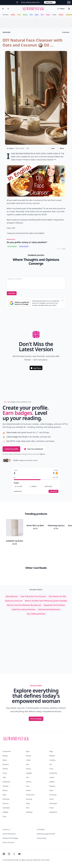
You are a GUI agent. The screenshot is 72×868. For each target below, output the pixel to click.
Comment (12, 293)
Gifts (4, 762)
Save (52, 148)
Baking (5, 740)
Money (5, 775)
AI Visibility (41, 814)
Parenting (53, 779)
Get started (53, 491)
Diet (31, 15)
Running (29, 784)
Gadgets (29, 758)
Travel (51, 792)
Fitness (29, 753)
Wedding (29, 797)
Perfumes (6, 15)
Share (61, 148)
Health (52, 762)
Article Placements (9, 818)
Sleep (48, 15)
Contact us (6, 814)
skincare (6, 32)
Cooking (52, 745)
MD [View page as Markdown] (28, 148)
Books (13, 15)
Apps (28, 736)
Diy (51, 749)
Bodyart (52, 740)
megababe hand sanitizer (54, 590)
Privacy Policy (42, 823)
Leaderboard (18, 491)
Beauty (25, 15)
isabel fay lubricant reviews (24, 594)
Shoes (51, 784)
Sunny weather (12, 246)
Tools (4, 801)
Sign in (42, 454)
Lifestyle (5, 771)
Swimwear (6, 792)
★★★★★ (66, 32)
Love (28, 771)
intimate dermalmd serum (49, 594)
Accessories (7, 736)
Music (51, 775)
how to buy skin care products (33, 581)
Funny (5, 758)
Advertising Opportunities (46, 818)
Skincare (6, 788)
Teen (42, 15)
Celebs (54, 15)
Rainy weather (24, 246)
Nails (37, 15)
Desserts (6, 749)
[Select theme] (61, 9)
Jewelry (52, 766)
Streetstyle (53, 788)
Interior (29, 766)
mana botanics (12, 581)
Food (19, 15)
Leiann (11, 148)
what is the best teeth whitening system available (46, 585)
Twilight (5, 797)
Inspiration (6, 766)
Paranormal (30, 779)
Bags (51, 736)
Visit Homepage (36, 703)
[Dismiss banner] (63, 301)
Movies (61, 15)
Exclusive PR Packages (10, 823)
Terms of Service (8, 827)
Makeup (52, 771)
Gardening (53, 758)
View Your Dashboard (33, 449)
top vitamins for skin (57, 581)
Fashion (5, 753)
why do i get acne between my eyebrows (24, 590)
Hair (28, 762)
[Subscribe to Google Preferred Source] (20, 303)
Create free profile (11, 449)
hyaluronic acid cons (14, 585)
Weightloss (53, 797)
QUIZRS (64, 249)
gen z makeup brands (36, 598)
